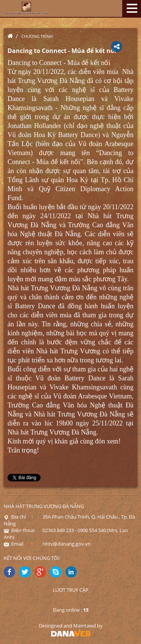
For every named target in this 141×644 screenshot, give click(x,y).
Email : (18, 544)
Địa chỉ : (18, 517)
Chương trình (37, 36)
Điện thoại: (20, 530)
